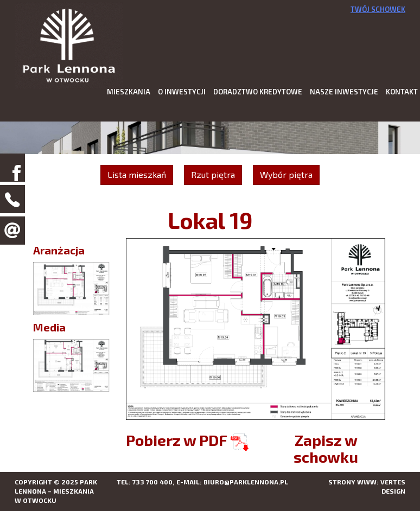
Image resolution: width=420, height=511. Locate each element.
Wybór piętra (286, 174)
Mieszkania (129, 92)
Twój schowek (378, 9)
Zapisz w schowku (326, 448)
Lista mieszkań (137, 174)
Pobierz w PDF (187, 440)
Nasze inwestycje (344, 92)
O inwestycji (182, 92)
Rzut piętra (213, 174)
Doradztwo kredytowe (258, 92)
